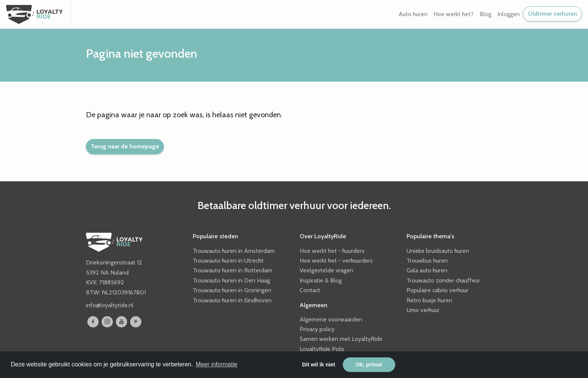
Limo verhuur (423, 310)
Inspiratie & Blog (321, 280)
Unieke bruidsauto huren (438, 251)
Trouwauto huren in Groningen (232, 290)
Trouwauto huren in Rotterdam (232, 270)
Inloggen (508, 14)
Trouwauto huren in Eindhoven (232, 300)
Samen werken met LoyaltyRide (341, 339)
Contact (310, 290)
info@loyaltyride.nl (110, 305)
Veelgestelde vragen (326, 270)
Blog (485, 14)
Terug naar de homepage (125, 146)
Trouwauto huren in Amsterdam (234, 251)
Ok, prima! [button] (369, 365)
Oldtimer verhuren (552, 14)
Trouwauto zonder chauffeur (443, 280)
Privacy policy (317, 329)
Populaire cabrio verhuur (437, 290)
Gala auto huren (427, 270)
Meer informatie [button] (217, 364)
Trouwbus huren (427, 261)
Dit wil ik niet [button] (319, 365)
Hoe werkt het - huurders (332, 251)
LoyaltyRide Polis (322, 349)
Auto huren (413, 14)
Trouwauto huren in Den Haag (231, 280)
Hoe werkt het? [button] (454, 14)
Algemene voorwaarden (331, 319)
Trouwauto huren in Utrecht (228, 261)
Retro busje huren (429, 300)
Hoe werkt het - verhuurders (336, 261)
